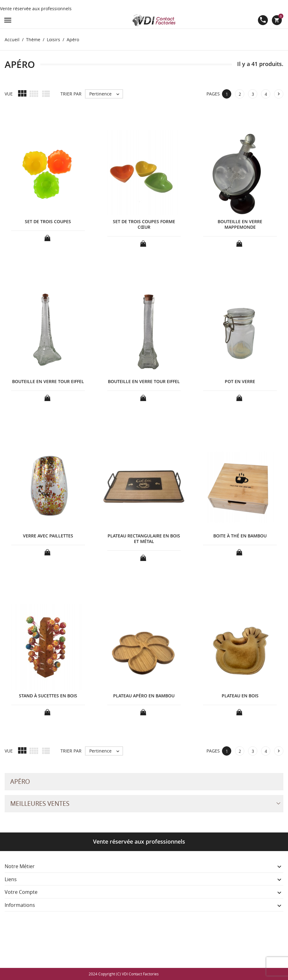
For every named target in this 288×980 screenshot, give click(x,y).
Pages (213, 94)
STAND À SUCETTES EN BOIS (48, 696)
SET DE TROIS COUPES (48, 221)
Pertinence (106, 94)
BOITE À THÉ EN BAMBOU (240, 536)
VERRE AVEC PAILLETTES (48, 536)
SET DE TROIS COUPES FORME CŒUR (144, 224)
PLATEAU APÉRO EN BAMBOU (144, 696)
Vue (9, 94)
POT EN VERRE (240, 381)
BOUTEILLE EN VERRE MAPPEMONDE (240, 224)
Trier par (71, 94)
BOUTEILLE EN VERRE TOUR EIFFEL (48, 381)
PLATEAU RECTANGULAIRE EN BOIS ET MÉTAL (144, 539)
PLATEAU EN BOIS (240, 696)
